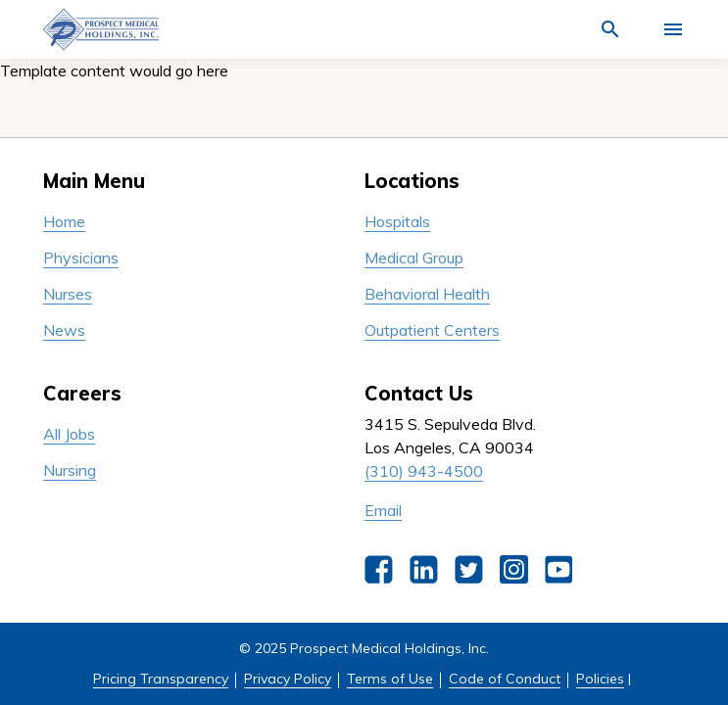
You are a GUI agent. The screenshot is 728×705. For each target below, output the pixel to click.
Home (64, 221)
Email (383, 510)
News (64, 330)
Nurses (68, 294)
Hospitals (397, 221)
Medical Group (414, 258)
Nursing (70, 470)
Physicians (81, 258)
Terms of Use (390, 679)
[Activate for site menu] (673, 29)
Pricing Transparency (161, 679)
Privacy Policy (288, 679)
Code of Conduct (505, 679)
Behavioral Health (427, 294)
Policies (600, 679)
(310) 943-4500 (424, 471)
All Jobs (69, 434)
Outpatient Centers (432, 330)
